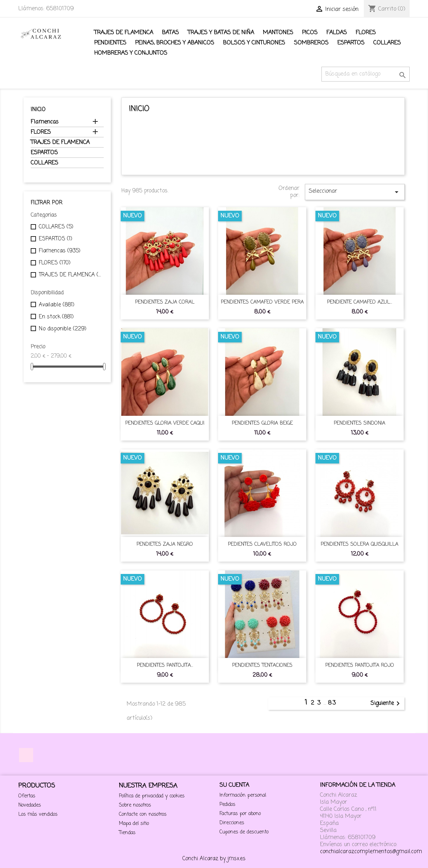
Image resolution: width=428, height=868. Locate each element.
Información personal (243, 795)
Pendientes (110, 43)
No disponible (63, 329)
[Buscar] (366, 74)
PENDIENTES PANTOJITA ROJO (360, 666)
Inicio (38, 110)
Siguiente (386, 704)
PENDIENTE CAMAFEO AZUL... (360, 302)
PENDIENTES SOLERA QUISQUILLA (360, 544)
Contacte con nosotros (143, 815)
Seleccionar (355, 192)
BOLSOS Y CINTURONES (254, 43)
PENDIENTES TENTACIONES (262, 666)
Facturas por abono (240, 814)
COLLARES (387, 43)
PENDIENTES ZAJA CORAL (165, 302)
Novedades (30, 805)
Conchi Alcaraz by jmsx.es (214, 859)
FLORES (366, 33)
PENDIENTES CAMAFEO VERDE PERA (262, 302)
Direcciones (232, 823)
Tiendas (127, 833)
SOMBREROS (311, 43)
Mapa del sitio (134, 824)
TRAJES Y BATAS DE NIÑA (221, 33)
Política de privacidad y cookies (152, 796)
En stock (56, 317)
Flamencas (45, 122)
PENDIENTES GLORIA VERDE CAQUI (165, 423)
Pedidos (227, 805)
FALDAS (337, 33)
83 (332, 703)
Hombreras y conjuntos (131, 53)
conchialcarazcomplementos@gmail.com (371, 852)
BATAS (170, 33)
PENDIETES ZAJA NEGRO (165, 544)
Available (57, 305)
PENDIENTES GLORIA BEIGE (262, 423)
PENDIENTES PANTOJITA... (165, 666)
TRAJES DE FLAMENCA (124, 33)
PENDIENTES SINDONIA (360, 423)
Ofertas (27, 796)
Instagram (26, 755)
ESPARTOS (351, 43)
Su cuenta (234, 785)
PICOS (310, 33)
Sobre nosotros (135, 805)
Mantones (278, 33)
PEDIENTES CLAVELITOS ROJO (262, 544)
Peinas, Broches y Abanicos (175, 43)
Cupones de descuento (244, 832)
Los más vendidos (38, 815)
